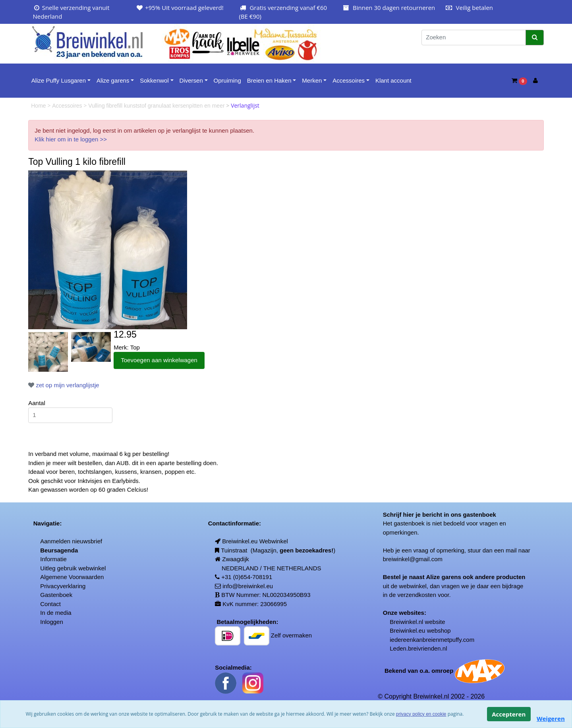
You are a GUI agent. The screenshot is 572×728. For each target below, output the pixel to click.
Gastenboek (56, 595)
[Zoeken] (474, 38)
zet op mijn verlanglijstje (64, 385)
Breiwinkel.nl (406, 622)
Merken (312, 80)
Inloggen (52, 622)
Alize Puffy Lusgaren (59, 80)
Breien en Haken (269, 80)
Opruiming (227, 80)
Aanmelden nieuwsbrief (71, 541)
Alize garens (113, 80)
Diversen (191, 80)
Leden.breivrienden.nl (418, 648)
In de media (56, 613)
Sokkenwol (154, 80)
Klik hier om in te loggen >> (71, 139)
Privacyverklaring (63, 586)
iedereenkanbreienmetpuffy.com (432, 640)
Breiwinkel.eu (407, 630)
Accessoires (349, 80)
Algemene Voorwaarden (72, 577)
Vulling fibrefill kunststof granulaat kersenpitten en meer (157, 106)
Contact (50, 604)
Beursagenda (59, 550)
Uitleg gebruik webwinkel (73, 568)
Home (39, 106)
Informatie (53, 559)
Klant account (393, 80)
